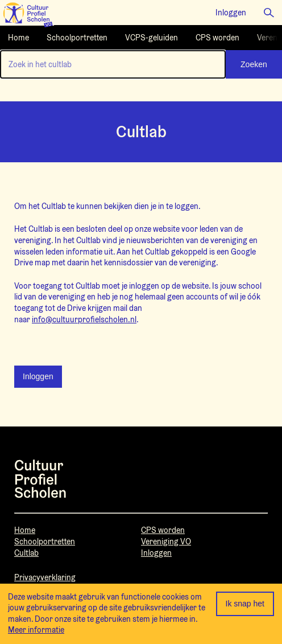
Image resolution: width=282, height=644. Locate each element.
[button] (269, 13)
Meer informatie (36, 630)
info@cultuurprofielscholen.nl (84, 319)
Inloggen (38, 376)
